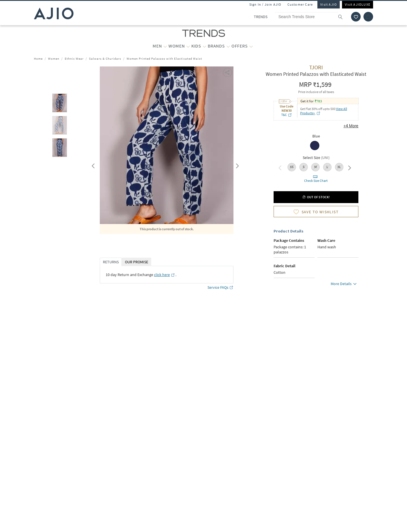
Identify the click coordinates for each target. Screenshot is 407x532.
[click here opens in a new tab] (164, 275)
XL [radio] (339, 167)
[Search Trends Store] (311, 17)
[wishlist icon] (356, 17)
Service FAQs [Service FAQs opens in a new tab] (220, 287)
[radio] (316, 146)
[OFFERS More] (251, 46)
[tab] (60, 104)
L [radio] (327, 167)
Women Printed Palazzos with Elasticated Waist (164, 59)
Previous (92, 165)
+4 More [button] (351, 126)
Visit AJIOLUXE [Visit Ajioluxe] (358, 4)
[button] (228, 72)
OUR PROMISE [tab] (137, 262)
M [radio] (316, 167)
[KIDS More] (204, 46)
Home (38, 59)
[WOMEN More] (188, 46)
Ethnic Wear (74, 59)
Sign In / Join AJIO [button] (265, 4)
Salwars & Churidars (105, 59)
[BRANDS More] (228, 46)
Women (54, 59)
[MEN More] (165, 46)
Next (236, 165)
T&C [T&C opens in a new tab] (287, 115)
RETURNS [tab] (111, 262)
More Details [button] (345, 285)
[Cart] (368, 17)
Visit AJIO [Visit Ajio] (329, 4)
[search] (343, 17)
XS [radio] (292, 167)
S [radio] (304, 167)
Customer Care (300, 4)
